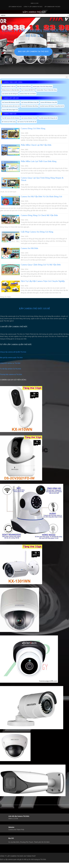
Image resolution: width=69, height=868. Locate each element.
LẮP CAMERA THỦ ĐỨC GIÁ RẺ (34, 308)
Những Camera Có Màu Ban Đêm (11, 90)
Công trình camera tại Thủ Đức (10, 363)
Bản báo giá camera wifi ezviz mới (11, 106)
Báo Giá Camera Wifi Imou (24, 86)
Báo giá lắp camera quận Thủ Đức (11, 358)
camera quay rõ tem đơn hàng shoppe (43, 86)
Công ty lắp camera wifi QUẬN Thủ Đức (13, 352)
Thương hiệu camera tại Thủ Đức (11, 374)
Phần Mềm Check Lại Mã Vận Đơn (36, 145)
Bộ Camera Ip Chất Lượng (9, 122)
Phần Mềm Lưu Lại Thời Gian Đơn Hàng (39, 161)
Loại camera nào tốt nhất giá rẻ (10, 94)
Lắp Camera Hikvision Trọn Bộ (29, 118)
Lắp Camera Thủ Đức (15, 7)
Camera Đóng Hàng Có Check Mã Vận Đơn (39, 215)
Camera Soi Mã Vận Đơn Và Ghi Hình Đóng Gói (42, 196)
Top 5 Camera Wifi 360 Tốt (28, 90)
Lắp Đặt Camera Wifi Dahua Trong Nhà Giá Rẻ (52, 106)
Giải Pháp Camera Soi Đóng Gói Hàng (37, 232)
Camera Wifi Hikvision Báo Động (30, 106)
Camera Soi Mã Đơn (29, 248)
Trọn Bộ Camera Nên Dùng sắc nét (48, 118)
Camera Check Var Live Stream (28, 94)
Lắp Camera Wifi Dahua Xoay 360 (30, 102)
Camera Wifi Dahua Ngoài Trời (10, 110)
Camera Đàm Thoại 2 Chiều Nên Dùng (47, 90)
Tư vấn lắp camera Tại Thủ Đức (11, 369)
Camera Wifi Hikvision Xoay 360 (49, 102)
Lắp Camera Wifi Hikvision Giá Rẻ (11, 102)
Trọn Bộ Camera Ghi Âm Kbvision (11, 118)
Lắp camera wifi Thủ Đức (52, 7)
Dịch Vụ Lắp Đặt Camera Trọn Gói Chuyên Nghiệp (43, 281)
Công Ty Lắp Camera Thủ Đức (33, 7)
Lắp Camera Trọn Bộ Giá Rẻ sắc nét (27, 122)
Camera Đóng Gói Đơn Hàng (33, 128)
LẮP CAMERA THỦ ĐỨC (34, 12)
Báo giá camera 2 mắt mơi (9, 86)
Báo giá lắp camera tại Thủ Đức (33, 52)
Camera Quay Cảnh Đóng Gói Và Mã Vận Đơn (41, 265)
